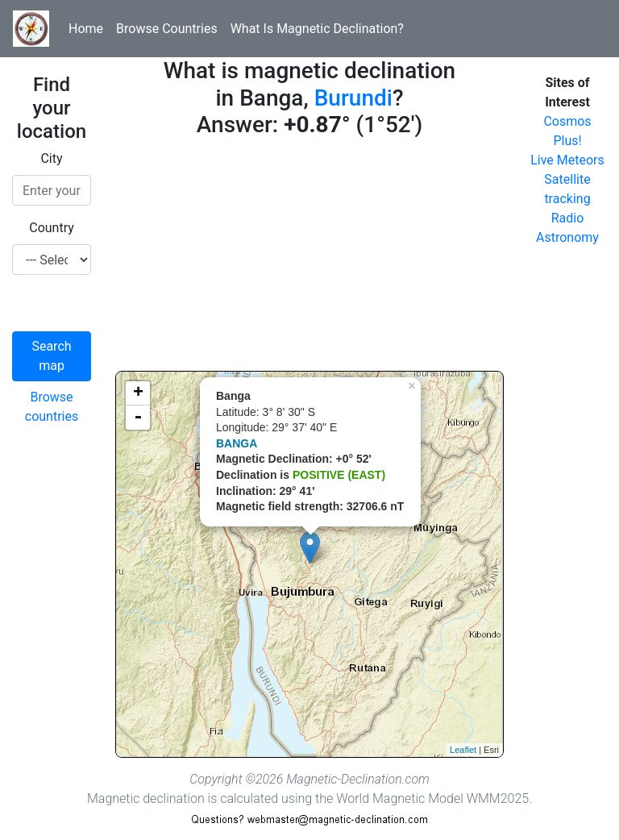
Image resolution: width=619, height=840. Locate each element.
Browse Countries (167, 29)
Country (52, 228)
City (51, 158)
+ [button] (138, 393)
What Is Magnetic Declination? (317, 29)
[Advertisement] (309, 258)
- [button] (138, 418)
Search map (51, 356)
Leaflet (463, 750)
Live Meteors (567, 160)
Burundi (353, 98)
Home (86, 29)
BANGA (237, 443)
